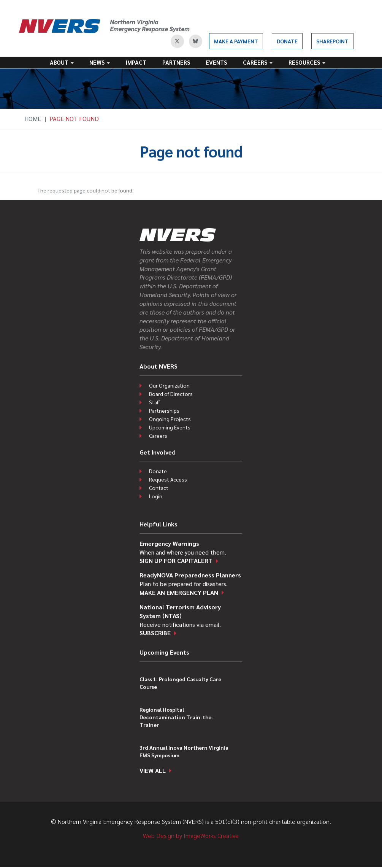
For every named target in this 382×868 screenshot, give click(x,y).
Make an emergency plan (179, 592)
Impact (136, 62)
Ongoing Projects (170, 419)
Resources (307, 62)
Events (216, 62)
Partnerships (164, 410)
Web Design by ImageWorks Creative (191, 835)
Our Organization (169, 385)
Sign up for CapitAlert (176, 560)
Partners (176, 62)
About (62, 62)
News (100, 62)
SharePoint (332, 41)
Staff (155, 402)
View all (153, 770)
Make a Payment (236, 41)
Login (156, 496)
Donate (287, 41)
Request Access (168, 479)
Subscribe (155, 633)
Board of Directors (171, 394)
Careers (258, 62)
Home (33, 118)
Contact (159, 488)
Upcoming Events (170, 427)
